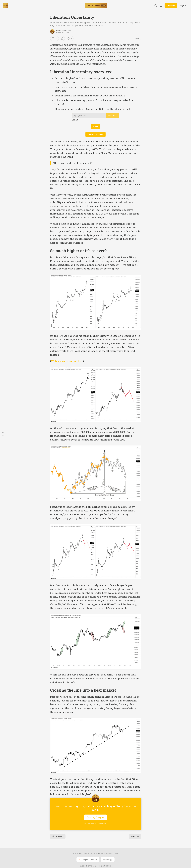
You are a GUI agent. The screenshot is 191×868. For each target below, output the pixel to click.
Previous (58, 836)
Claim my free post (95, 817)
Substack (84, 866)
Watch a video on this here (67, 361)
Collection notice (111, 853)
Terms (101, 853)
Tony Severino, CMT (64, 30)
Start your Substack (88, 860)
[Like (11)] (55, 38)
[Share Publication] (161, 5)
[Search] (156, 5)
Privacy (94, 853)
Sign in (183, 5)
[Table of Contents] (3, 434)
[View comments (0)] (62, 38)
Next (135, 836)
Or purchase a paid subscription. (95, 824)
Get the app (108, 860)
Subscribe (171, 5)
